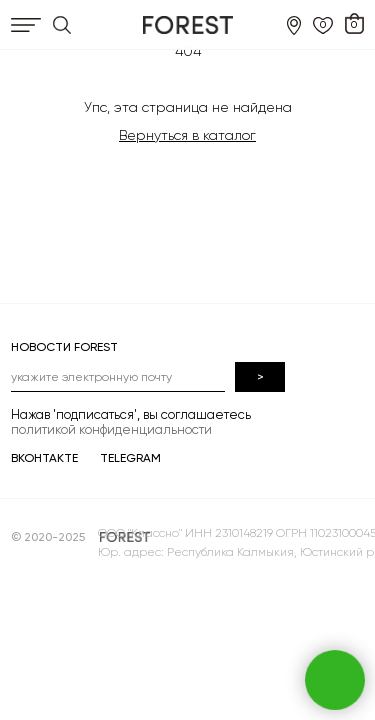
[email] (118, 377)
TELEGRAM (130, 458)
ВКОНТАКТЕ (44, 458)
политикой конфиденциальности (111, 429)
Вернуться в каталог (187, 135)
